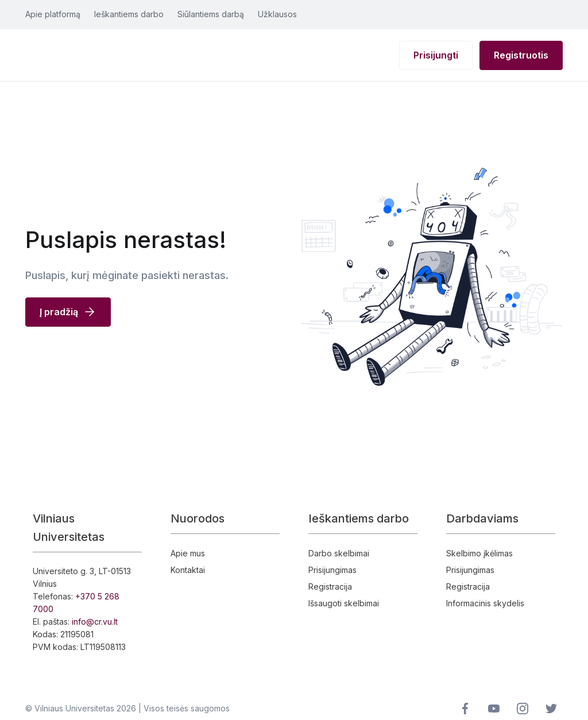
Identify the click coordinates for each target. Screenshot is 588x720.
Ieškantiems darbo (129, 14)
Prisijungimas (332, 570)
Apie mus (188, 553)
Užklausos (277, 14)
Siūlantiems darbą (211, 14)
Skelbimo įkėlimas (479, 553)
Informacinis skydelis (485, 603)
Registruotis (521, 55)
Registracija (330, 587)
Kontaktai (188, 570)
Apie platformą (53, 14)
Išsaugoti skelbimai (344, 603)
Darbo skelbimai (339, 553)
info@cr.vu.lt (95, 622)
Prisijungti (436, 55)
